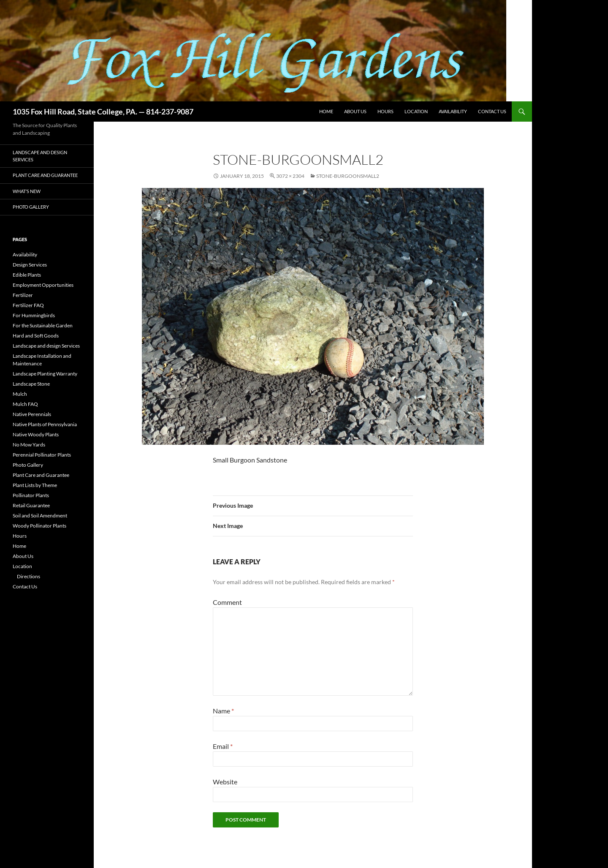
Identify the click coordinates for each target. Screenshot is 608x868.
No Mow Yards (29, 445)
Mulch (20, 394)
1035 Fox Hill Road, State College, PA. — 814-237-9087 (103, 112)
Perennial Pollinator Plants (42, 455)
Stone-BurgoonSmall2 (348, 176)
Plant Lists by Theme (35, 485)
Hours (385, 111)
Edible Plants (27, 275)
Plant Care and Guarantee (45, 175)
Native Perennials (32, 414)
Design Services (30, 265)
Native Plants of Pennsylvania (45, 424)
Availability (453, 111)
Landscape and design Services (40, 156)
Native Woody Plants (36, 434)
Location (416, 111)
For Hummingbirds (34, 315)
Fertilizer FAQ (28, 305)
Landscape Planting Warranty (45, 374)
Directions (28, 576)
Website (225, 782)
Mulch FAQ (25, 404)
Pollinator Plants (31, 495)
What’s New (27, 191)
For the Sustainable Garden (43, 325)
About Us (355, 111)
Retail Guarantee (31, 505)
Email (223, 746)
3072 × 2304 (290, 176)
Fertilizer (23, 295)
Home (326, 111)
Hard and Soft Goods (36, 336)
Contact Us (492, 111)
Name (223, 711)
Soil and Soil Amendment (40, 516)
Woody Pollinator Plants (39, 526)
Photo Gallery (31, 207)
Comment (227, 602)
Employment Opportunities (43, 285)
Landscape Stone (31, 384)
